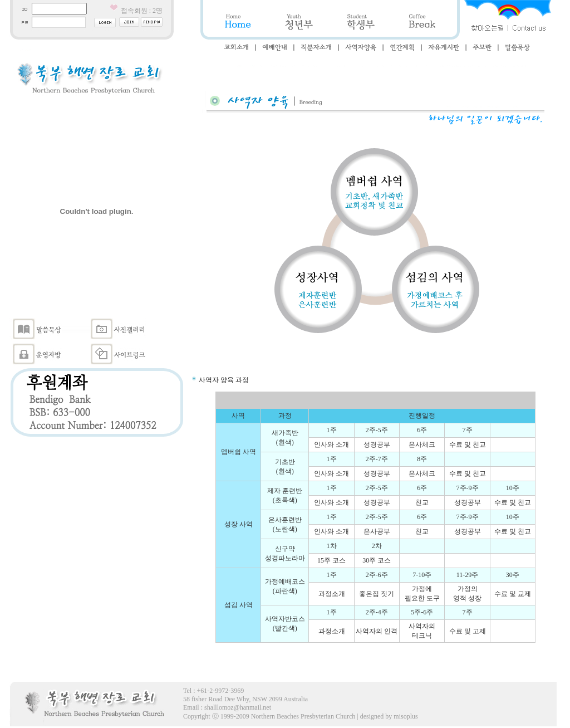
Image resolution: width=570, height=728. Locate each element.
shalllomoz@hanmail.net (238, 707)
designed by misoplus (389, 716)
